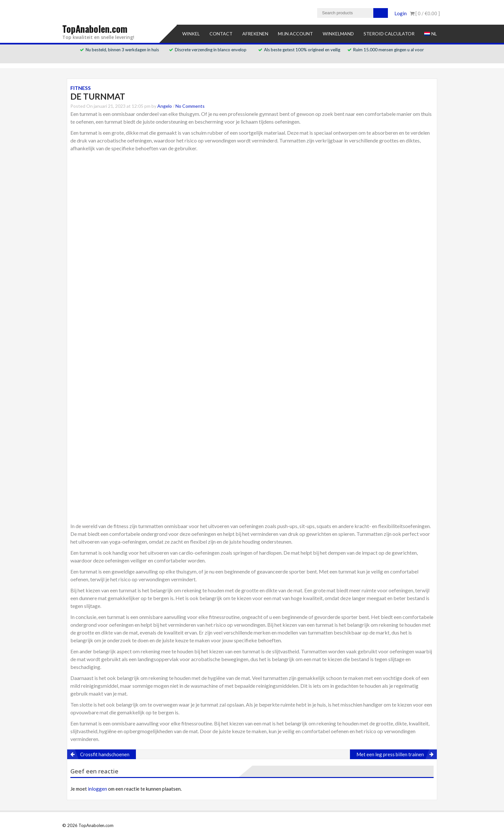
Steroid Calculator (389, 34)
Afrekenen (255, 34)
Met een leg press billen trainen (390, 754)
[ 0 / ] (425, 13)
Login (401, 13)
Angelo (165, 106)
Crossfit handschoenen (105, 754)
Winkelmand (338, 34)
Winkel (191, 34)
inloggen (97, 789)
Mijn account (295, 34)
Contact (221, 34)
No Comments (190, 106)
